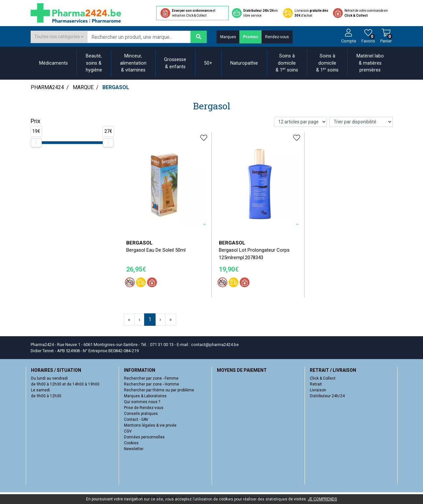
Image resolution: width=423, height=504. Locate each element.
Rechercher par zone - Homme (151, 384)
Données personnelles (144, 437)
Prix (36, 121)
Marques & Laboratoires (145, 396)
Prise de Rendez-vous (144, 408)
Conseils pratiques (141, 414)
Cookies (131, 443)
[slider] (36, 143)
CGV (128, 431)
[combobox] (59, 37)
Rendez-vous (277, 37)
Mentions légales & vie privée (150, 425)
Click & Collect (323, 378)
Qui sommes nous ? (142, 402)
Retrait (316, 384)
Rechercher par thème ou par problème (159, 390)
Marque (83, 87)
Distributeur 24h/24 (327, 396)
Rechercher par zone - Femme (151, 378)
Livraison (318, 390)
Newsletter (134, 449)
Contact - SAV (136, 419)
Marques (228, 37)
